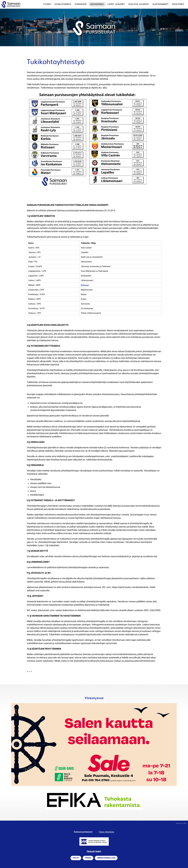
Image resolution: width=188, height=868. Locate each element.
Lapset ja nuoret (116, 4)
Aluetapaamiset (161, 4)
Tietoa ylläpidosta (106, 832)
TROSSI (88, 858)
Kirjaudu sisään (181, 823)
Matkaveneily (97, 4)
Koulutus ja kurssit (139, 4)
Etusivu (47, 4)
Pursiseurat (81, 4)
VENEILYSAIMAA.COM (106, 858)
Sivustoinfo (178, 4)
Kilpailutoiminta (63, 4)
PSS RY (76, 858)
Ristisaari (85, 285)
